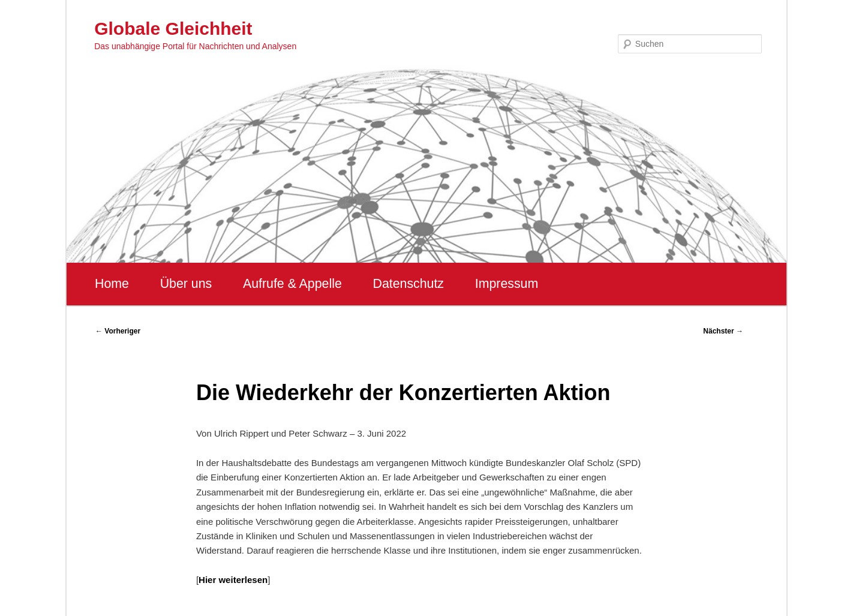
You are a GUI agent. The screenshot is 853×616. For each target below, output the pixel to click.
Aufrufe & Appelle (292, 284)
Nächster (723, 331)
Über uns (186, 284)
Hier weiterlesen (233, 580)
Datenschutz (408, 284)
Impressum (507, 284)
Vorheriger (118, 331)
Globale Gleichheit (173, 28)
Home (112, 284)
